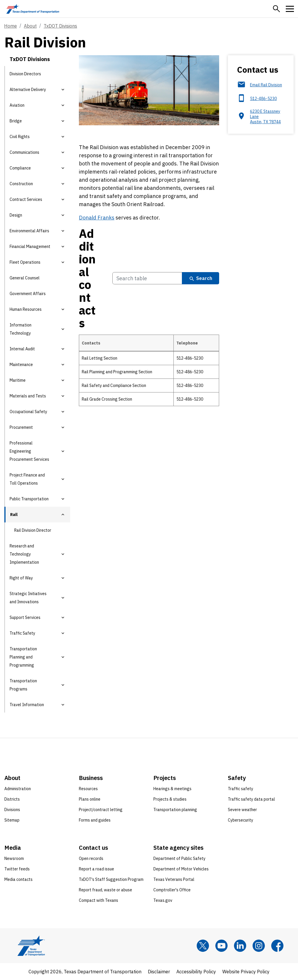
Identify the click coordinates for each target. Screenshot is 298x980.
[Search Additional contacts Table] (147, 278)
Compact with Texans (99, 900)
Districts (12, 799)
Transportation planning (175, 810)
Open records (91, 858)
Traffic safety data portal (251, 799)
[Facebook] (277, 946)
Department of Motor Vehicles (181, 869)
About (30, 26)
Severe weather (242, 810)
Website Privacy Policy (246, 972)
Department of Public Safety (179, 858)
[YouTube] (221, 946)
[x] (203, 946)
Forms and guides (95, 820)
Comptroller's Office (172, 890)
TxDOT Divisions (60, 26)
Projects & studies (170, 799)
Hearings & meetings (172, 789)
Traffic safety (241, 789)
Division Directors (25, 74)
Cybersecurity (241, 820)
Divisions (12, 810)
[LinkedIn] (240, 946)
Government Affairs (28, 294)
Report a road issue (96, 869)
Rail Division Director (33, 530)
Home (10, 26)
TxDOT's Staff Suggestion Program (111, 879)
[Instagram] (259, 946)
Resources (88, 789)
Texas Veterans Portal (174, 879)
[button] (276, 9)
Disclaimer (159, 972)
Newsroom (14, 858)
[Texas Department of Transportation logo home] (33, 9)
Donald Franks (97, 218)
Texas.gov (163, 900)
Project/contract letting (101, 810)
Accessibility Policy (196, 972)
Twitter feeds (17, 869)
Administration (18, 789)
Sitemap (12, 820)
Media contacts (18, 879)
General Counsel (25, 278)
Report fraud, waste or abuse (105, 890)
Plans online (90, 799)
